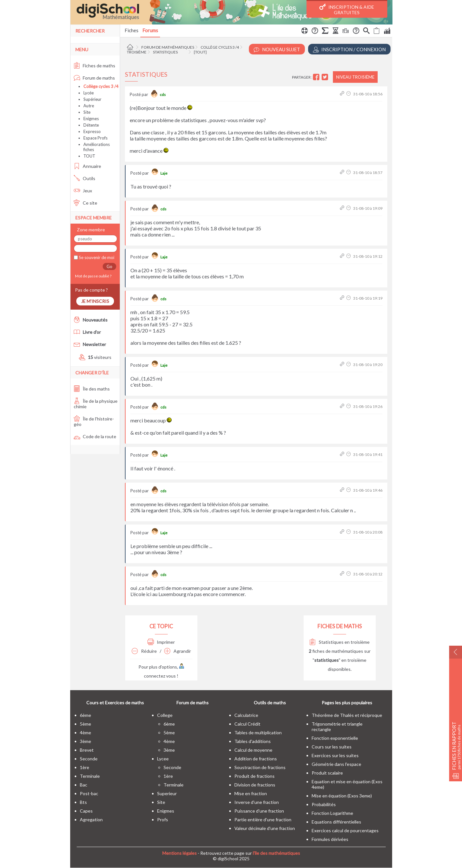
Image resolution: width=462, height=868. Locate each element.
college (165, 715)
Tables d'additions (253, 741)
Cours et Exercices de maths (115, 703)
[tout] (200, 52)
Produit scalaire (327, 773)
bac (84, 785)
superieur (167, 793)
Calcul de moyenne (253, 750)
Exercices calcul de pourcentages (345, 830)
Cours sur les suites (332, 747)
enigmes (166, 811)
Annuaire (87, 166)
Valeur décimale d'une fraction (265, 828)
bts (83, 802)
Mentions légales (179, 853)
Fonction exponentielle (335, 738)
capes (86, 811)
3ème (85, 741)
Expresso (92, 131)
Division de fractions (255, 785)
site (161, 802)
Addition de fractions (256, 759)
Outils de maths (270, 703)
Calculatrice (246, 715)
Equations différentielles (336, 822)
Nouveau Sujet (277, 49)
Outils (85, 178)
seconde (89, 759)
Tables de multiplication (258, 733)
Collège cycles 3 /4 (220, 47)
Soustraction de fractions (260, 767)
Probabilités (324, 804)
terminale (90, 776)
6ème (85, 715)
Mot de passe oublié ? (93, 276)
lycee (163, 759)
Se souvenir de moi (96, 257)
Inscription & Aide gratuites (347, 9)
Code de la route (95, 436)
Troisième (137, 52)
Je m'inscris (95, 301)
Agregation (91, 820)
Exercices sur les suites (335, 755)
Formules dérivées (330, 839)
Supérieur (92, 99)
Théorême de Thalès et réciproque (347, 715)
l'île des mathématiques (276, 853)
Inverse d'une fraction (257, 802)
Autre (89, 106)
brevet (87, 750)
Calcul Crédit (247, 724)
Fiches (132, 30)
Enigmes (91, 119)
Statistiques (165, 52)
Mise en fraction (251, 793)
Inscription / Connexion (349, 49)
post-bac (89, 793)
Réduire (144, 651)
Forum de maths (94, 78)
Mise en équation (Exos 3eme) (342, 796)
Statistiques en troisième (339, 642)
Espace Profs (95, 138)
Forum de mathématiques (168, 47)
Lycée (89, 93)
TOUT (89, 156)
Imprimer (161, 642)
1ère (85, 767)
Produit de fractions (255, 776)
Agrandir (178, 651)
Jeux (83, 191)
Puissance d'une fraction (259, 811)
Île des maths (92, 389)
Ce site (85, 203)
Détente (91, 125)
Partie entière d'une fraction (263, 820)
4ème (85, 733)
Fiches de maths (94, 66)
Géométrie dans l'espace (336, 764)
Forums (150, 30)
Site (87, 112)
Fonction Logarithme (332, 813)
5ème (85, 724)
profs (163, 820)
